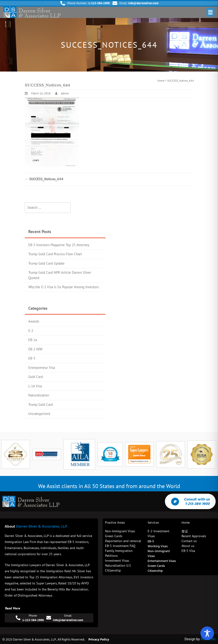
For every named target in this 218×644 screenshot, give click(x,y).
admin (65, 93)
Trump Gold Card (41, 405)
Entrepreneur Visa (42, 368)
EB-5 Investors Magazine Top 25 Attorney (59, 245)
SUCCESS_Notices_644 (44, 179)
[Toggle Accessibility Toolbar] (207, 633)
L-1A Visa (35, 386)
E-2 (31, 331)
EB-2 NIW (35, 349)
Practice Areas (115, 522)
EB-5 (32, 358)
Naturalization (39, 395)
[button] (211, 12)
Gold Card (36, 377)
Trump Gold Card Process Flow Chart (55, 254)
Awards (34, 321)
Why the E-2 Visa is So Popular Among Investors (64, 287)
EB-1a (33, 340)
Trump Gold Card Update (46, 263)
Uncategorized (39, 414)
